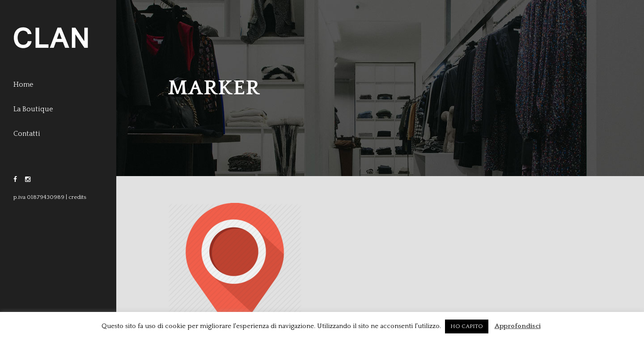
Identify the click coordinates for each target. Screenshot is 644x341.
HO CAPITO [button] (467, 326)
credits (77, 197)
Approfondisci (518, 326)
